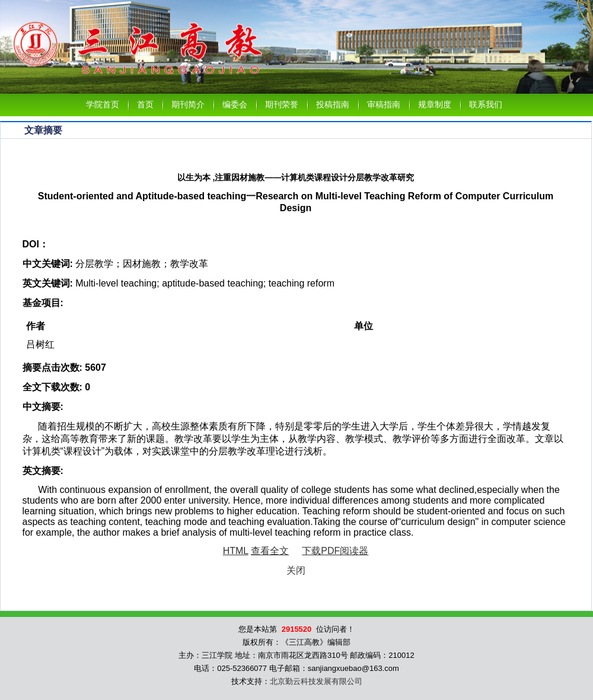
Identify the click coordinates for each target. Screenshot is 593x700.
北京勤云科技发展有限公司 (316, 681)
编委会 (235, 105)
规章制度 (435, 105)
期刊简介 (188, 105)
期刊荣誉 (282, 105)
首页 (145, 105)
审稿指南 (384, 105)
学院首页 (103, 105)
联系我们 (486, 105)
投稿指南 (333, 105)
